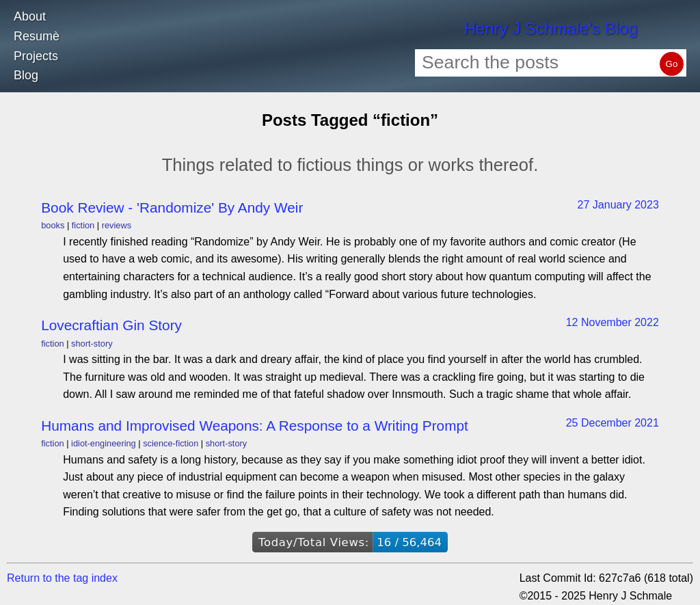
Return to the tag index (62, 578)
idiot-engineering (104, 443)
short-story (92, 344)
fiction (83, 225)
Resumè (37, 36)
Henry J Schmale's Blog (550, 28)
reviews (117, 225)
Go (672, 64)
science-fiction (171, 443)
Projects (36, 56)
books (53, 225)
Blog (26, 75)
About (30, 16)
